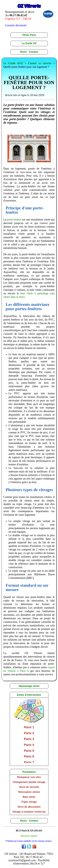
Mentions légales (29, 836)
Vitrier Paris (29, 35)
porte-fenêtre (14, 220)
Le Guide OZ (29, 43)
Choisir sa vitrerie (40, 63)
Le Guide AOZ (13, 63)
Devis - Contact (29, 52)
